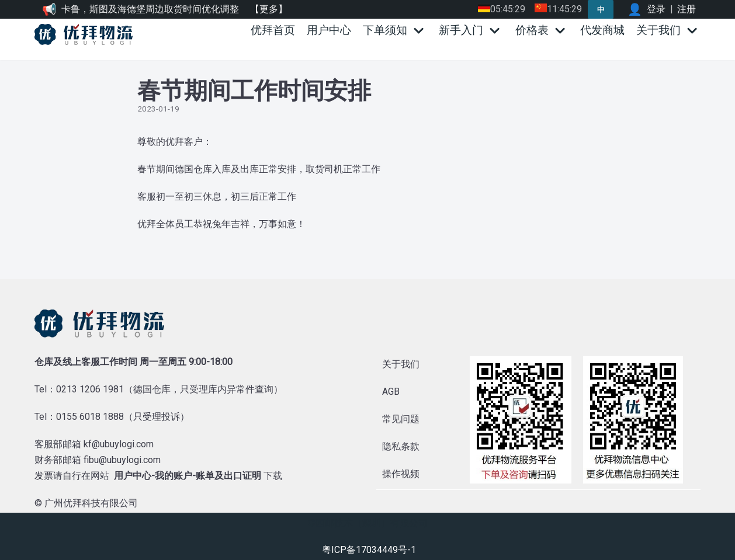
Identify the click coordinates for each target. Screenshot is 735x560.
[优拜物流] (86, 34)
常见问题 (401, 419)
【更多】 (269, 9)
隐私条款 (401, 446)
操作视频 (401, 474)
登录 (656, 9)
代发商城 (602, 30)
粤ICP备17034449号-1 (369, 549)
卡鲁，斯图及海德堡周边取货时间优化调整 (150, 9)
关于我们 (401, 364)
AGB (391, 392)
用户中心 (329, 30)
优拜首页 (273, 30)
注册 (687, 9)
